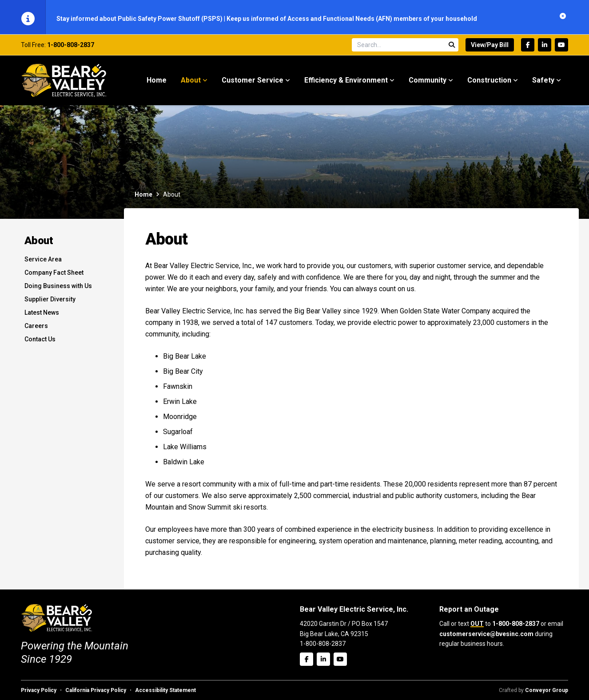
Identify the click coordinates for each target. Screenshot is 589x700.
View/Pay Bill (490, 47)
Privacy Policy (39, 690)
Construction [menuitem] (489, 83)
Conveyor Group (547, 690)
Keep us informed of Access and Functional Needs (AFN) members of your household (352, 19)
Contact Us (40, 342)
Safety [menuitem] (543, 83)
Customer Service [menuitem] (253, 83)
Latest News (42, 315)
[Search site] (405, 47)
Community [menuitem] (428, 83)
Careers (36, 328)
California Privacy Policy (96, 690)
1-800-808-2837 (71, 47)
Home (143, 197)
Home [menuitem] (157, 83)
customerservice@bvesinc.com (486, 634)
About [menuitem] (191, 83)
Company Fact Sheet (54, 275)
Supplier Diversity (50, 302)
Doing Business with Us (58, 289)
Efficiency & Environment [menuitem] (346, 83)
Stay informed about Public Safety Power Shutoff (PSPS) (140, 19)
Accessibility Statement (165, 690)
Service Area (43, 262)
